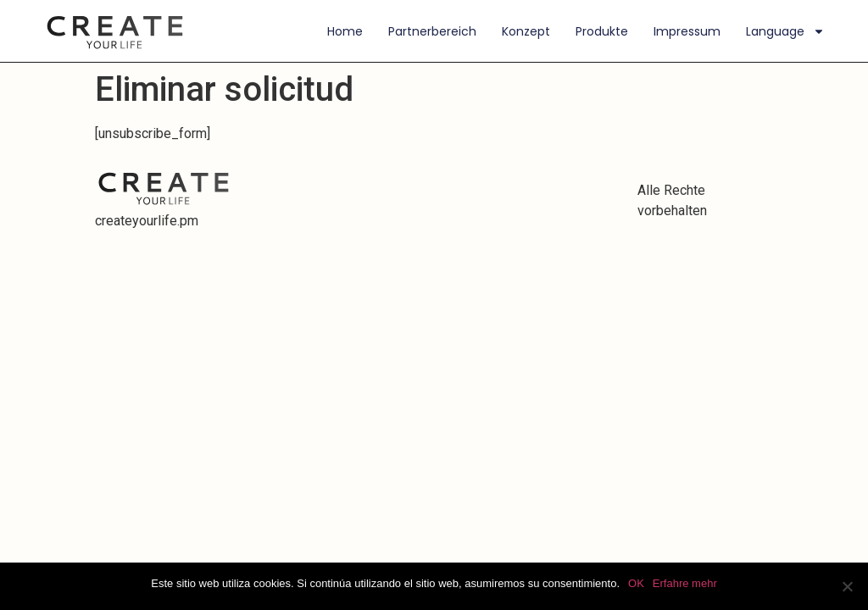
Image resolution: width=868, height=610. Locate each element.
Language (785, 31)
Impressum (687, 31)
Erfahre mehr (685, 583)
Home (345, 31)
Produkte (602, 31)
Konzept (526, 31)
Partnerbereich (432, 31)
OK (636, 583)
